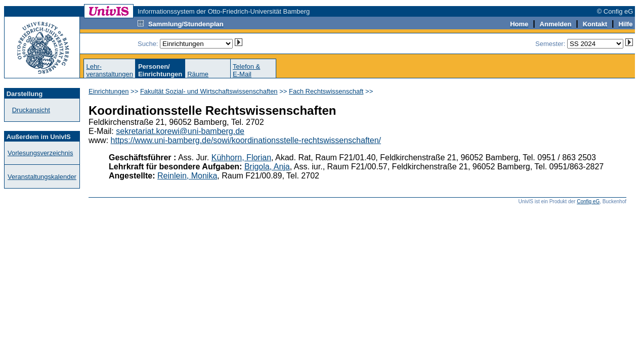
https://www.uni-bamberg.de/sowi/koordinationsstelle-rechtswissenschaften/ (246, 140)
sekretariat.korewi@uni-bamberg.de (180, 131)
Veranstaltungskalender (42, 177)
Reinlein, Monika (187, 176)
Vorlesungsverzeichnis (40, 153)
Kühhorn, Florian (241, 157)
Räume (198, 74)
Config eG (588, 201)
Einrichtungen (109, 91)
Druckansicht (31, 110)
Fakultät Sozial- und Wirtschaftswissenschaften (209, 91)
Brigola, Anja (267, 167)
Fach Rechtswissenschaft (326, 91)
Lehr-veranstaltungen (110, 70)
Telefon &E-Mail (246, 70)
